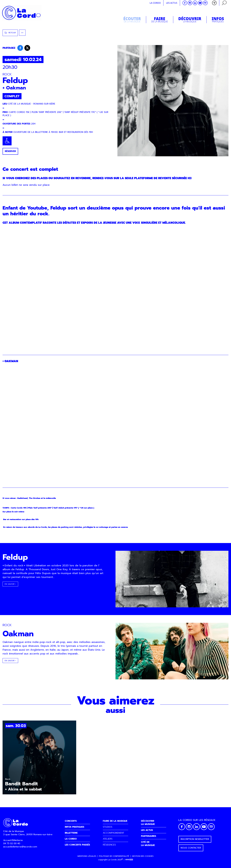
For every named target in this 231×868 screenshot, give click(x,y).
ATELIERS (108, 839)
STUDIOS (108, 827)
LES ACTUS (147, 830)
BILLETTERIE (71, 833)
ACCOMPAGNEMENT (113, 833)
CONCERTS (71, 821)
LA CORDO (71, 839)
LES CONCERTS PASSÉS (77, 845)
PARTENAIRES (149, 836)
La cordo (155, 3)
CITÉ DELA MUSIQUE (148, 844)
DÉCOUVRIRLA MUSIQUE (148, 823)
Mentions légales (87, 856)
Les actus (172, 3)
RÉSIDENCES (109, 845)
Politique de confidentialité (114, 856)
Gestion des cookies (143, 856)
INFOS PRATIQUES (75, 827)
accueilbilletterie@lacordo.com (20, 847)
